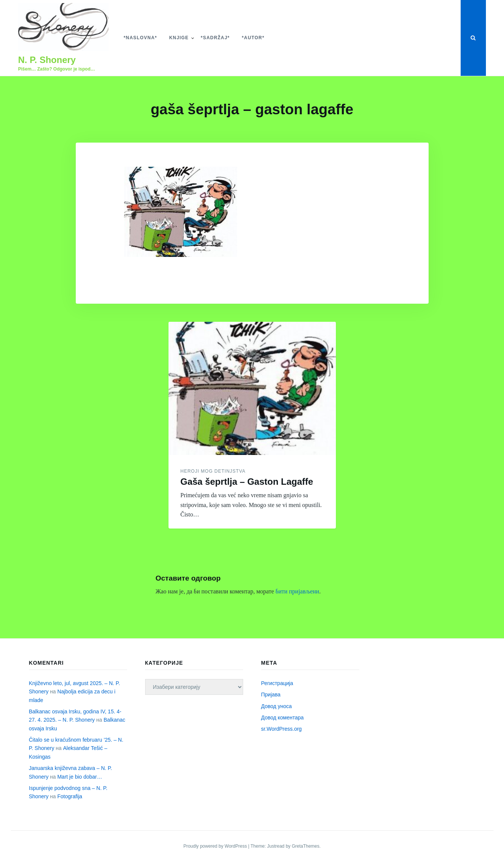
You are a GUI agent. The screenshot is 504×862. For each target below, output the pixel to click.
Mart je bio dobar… (80, 777)
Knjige (179, 38)
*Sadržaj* (215, 38)
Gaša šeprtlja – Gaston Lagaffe (247, 482)
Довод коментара (283, 718)
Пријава (271, 695)
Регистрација (277, 683)
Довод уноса (277, 706)
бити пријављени (297, 591)
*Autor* (253, 38)
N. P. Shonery (47, 60)
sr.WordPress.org (282, 729)
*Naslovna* (140, 38)
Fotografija (70, 796)
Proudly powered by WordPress (216, 846)
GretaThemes (306, 846)
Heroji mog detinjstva (213, 471)
